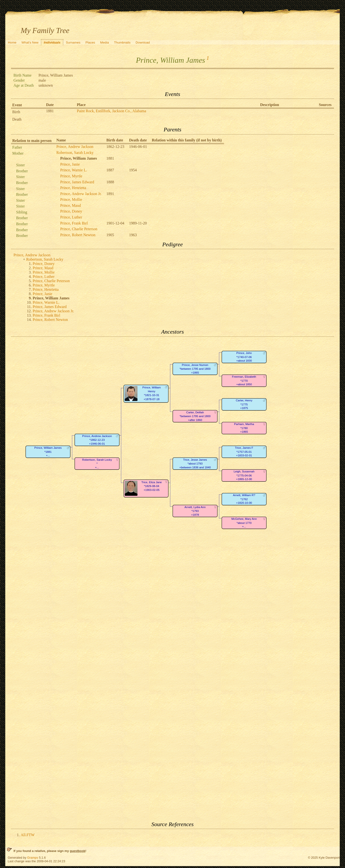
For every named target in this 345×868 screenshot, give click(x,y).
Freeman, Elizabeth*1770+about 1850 (244, 381)
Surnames (73, 42)
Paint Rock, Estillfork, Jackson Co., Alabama (112, 111)
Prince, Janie (70, 164)
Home (12, 42)
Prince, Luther (71, 217)
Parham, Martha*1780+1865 (244, 428)
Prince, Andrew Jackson (75, 147)
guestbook (78, 851)
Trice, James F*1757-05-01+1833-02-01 (244, 452)
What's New (30, 42)
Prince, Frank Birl (74, 223)
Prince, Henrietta (73, 188)
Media (104, 42)
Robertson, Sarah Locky (75, 153)
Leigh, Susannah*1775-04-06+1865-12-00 (244, 475)
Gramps (33, 858)
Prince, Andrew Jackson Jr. (81, 194)
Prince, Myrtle (71, 176)
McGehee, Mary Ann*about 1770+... (244, 523)
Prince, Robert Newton (78, 235)
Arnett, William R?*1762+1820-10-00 (244, 499)
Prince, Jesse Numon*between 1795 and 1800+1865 (195, 369)
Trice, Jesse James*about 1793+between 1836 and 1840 (195, 464)
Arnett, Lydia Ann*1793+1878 (195, 511)
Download (143, 42)
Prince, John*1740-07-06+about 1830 (244, 357)
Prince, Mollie (71, 199)
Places (90, 42)
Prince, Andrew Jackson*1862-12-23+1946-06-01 (97, 440)
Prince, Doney (71, 211)
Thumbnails (122, 42)
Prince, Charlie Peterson (79, 229)
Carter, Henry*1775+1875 (244, 404)
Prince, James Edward (77, 182)
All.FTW (28, 835)
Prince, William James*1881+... (48, 452)
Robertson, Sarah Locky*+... (97, 464)
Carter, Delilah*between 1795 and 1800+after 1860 (195, 416)
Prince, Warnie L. (74, 170)
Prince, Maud (70, 205)
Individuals (52, 42)
